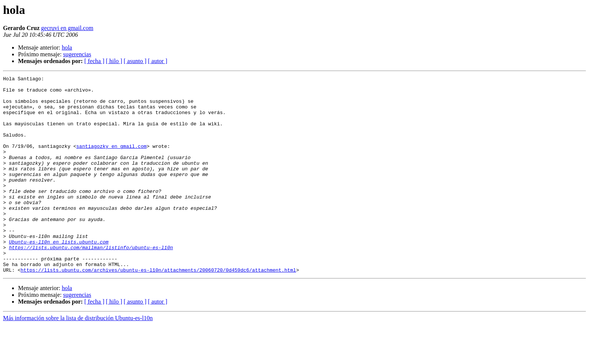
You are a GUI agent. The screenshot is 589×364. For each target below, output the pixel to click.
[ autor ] (158, 61)
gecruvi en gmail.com (67, 28)
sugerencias (77, 54)
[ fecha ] (94, 61)
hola (67, 47)
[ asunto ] (135, 61)
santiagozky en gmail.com (111, 161)
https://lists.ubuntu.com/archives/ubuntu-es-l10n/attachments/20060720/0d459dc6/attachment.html (158, 309)
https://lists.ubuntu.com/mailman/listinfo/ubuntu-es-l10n (91, 282)
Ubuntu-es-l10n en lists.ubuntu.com (59, 275)
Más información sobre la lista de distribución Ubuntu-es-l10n (78, 357)
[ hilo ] (114, 61)
